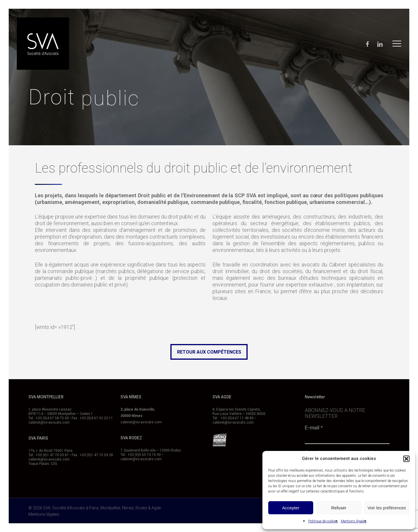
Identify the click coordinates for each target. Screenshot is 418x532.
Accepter (291, 508)
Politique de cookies (323, 521)
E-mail (314, 428)
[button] (406, 459)
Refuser (339, 508)
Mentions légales (354, 521)
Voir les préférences (387, 508)
